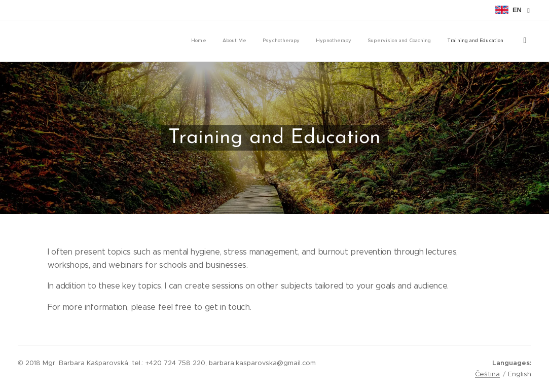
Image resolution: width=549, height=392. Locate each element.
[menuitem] (404, 41)
